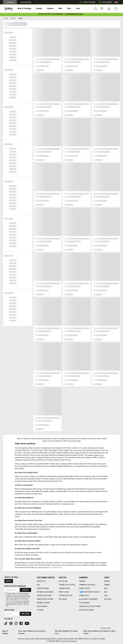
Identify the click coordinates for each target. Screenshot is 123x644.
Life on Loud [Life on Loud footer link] (63, 581)
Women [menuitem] (45, 9)
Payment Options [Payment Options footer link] (43, 603)
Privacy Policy (10, 601)
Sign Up (9, 581)
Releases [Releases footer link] (108, 599)
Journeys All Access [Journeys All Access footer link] (67, 585)
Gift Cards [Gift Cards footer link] (63, 599)
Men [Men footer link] (106, 588)
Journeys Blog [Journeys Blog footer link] (64, 588)
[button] (117, 2)
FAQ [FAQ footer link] (38, 585)
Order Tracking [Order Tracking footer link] (43, 588)
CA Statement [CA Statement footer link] (84, 603)
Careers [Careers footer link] (82, 581)
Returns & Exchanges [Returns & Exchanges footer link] (45, 592)
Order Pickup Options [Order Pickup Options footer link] (45, 599)
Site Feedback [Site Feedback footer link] (42, 606)
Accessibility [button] (105, 2)
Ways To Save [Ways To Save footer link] (64, 592)
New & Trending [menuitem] (22, 9)
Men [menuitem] (54, 9)
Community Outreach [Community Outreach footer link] (87, 585)
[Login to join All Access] (51, 14)
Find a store (9, 610)
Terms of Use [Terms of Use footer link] (84, 596)
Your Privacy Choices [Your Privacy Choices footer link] (89, 592)
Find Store (25, 614)
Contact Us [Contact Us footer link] (41, 581)
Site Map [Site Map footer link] (40, 610)
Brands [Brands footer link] (107, 581)
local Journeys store (55, 568)
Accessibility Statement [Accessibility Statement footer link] (88, 599)
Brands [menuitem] (35, 9)
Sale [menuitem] (69, 9)
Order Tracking (87, 2)
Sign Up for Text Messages (15, 586)
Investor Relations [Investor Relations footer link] (86, 610)
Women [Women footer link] (107, 585)
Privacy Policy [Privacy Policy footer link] (85, 588)
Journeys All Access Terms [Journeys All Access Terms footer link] (90, 606)
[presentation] (22, 8)
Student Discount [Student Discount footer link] (66, 596)
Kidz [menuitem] (62, 9)
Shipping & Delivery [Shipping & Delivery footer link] (44, 596)
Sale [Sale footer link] (106, 596)
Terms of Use (21, 600)
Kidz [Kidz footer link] (106, 592)
